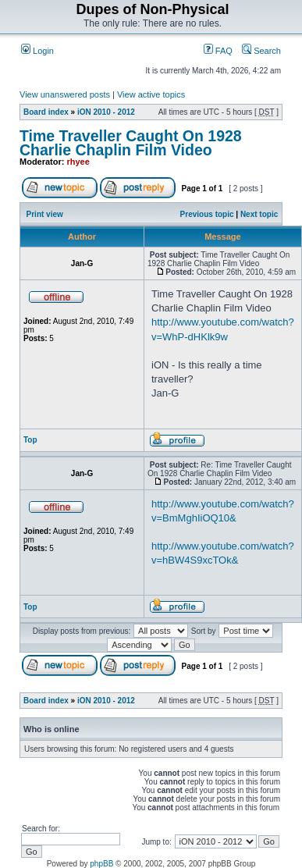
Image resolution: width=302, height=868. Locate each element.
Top (30, 440)
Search (261, 51)
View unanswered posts (65, 94)
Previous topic (207, 214)
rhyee (78, 162)
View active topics (151, 94)
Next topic (259, 214)
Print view (45, 214)
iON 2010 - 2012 (106, 112)
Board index (46, 112)
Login (37, 51)
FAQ (218, 51)
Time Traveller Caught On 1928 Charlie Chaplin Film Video (131, 143)
